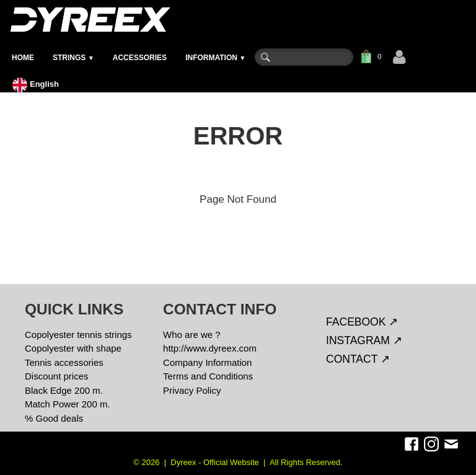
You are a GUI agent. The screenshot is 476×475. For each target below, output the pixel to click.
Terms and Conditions (208, 376)
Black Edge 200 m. (64, 390)
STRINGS (73, 58)
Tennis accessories (64, 362)
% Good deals (54, 418)
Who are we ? (192, 335)
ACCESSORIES (140, 58)
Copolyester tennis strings (78, 335)
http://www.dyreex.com (210, 348)
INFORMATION (215, 58)
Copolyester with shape (73, 348)
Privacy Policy (192, 390)
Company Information (207, 362)
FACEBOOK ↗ (362, 322)
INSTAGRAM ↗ (364, 340)
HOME (23, 58)
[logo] (90, 20)
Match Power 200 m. (68, 404)
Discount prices (57, 376)
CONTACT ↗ (358, 359)
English (37, 84)
